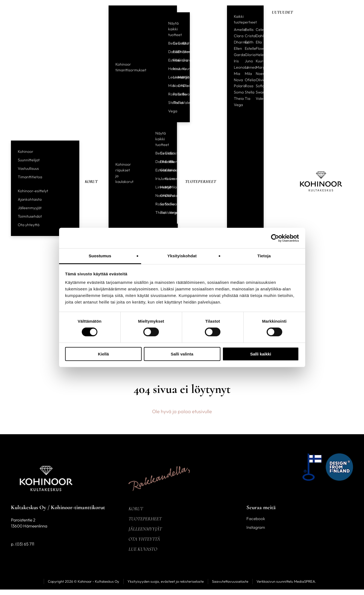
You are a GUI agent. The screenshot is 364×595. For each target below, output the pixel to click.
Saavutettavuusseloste (230, 581)
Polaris (173, 94)
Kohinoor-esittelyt (33, 191)
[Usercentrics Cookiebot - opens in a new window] (275, 238)
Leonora (168, 77)
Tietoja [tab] (264, 256)
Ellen (183, 52)
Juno (178, 69)
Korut (91, 182)
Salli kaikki (261, 354)
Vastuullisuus (28, 168)
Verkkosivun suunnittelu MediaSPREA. (286, 581)
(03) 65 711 (25, 544)
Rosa (168, 94)
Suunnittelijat (29, 160)
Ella (259, 42)
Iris (173, 69)
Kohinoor (26, 151)
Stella (168, 103)
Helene (168, 69)
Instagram (256, 527)
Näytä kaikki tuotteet (175, 29)
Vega (168, 111)
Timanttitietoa (30, 177)
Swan (183, 94)
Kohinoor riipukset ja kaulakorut (124, 173)
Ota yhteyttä (29, 225)
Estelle (168, 60)
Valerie (183, 103)
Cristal (178, 43)
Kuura (183, 69)
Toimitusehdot (30, 216)
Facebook (256, 519)
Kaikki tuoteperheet (245, 19)
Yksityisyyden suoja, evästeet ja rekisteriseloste (166, 581)
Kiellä (103, 354)
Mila (183, 77)
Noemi (173, 86)
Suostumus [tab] (100, 256)
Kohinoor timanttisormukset (131, 67)
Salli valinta (182, 354)
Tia (178, 103)
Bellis (168, 43)
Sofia (178, 94)
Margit (178, 77)
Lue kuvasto (143, 549)
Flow (173, 60)
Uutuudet (282, 12)
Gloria (178, 60)
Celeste (173, 43)
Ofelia (178, 86)
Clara (183, 43)
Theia (173, 103)
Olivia (183, 86)
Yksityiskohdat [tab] (182, 256)
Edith (173, 52)
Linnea (173, 77)
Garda (183, 60)
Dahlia (168, 52)
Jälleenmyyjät (30, 208)
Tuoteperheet (201, 182)
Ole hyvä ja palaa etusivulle (182, 411)
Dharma (178, 52)
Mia (168, 86)
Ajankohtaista (30, 199)
